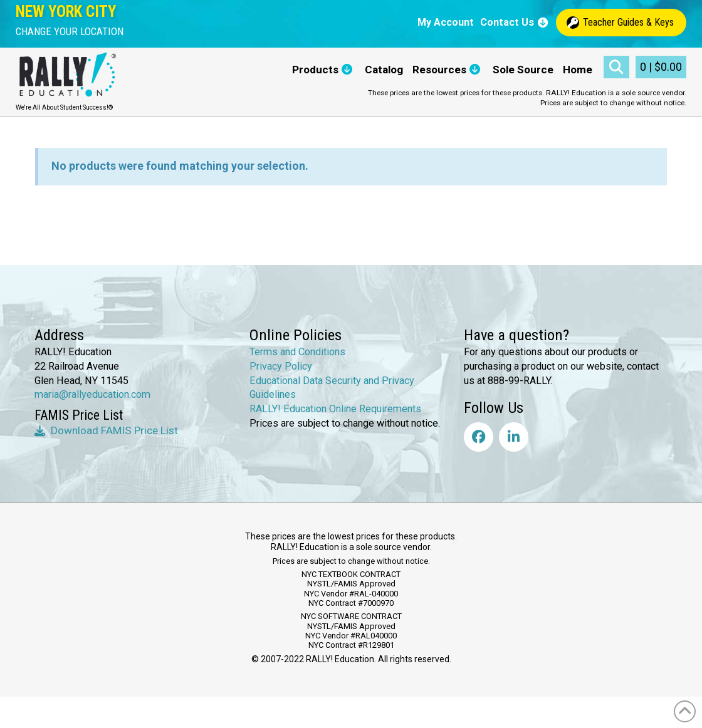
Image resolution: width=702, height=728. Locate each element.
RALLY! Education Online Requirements (335, 409)
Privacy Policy (281, 366)
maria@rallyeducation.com (92, 394)
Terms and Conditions (297, 352)
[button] (70, 32)
